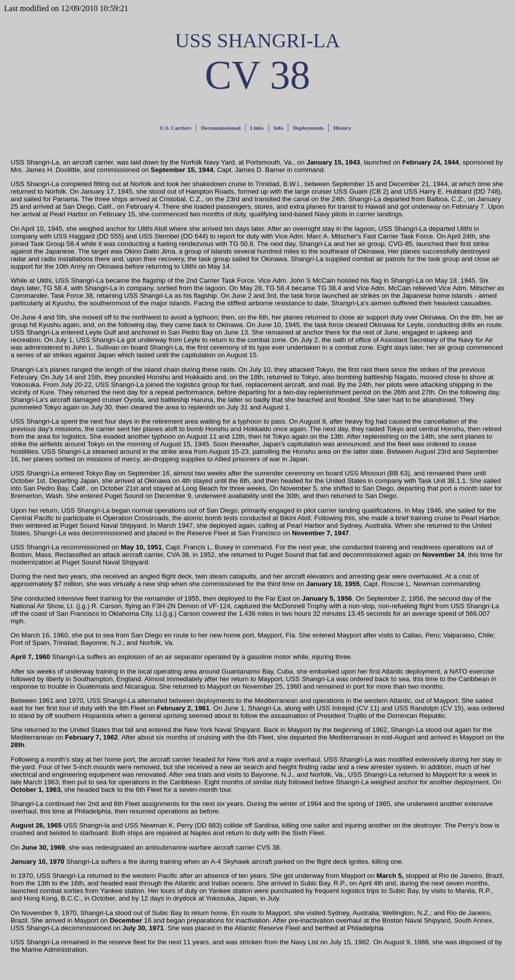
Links (257, 128)
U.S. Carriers (176, 128)
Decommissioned (221, 128)
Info (279, 128)
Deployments (308, 128)
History (342, 128)
